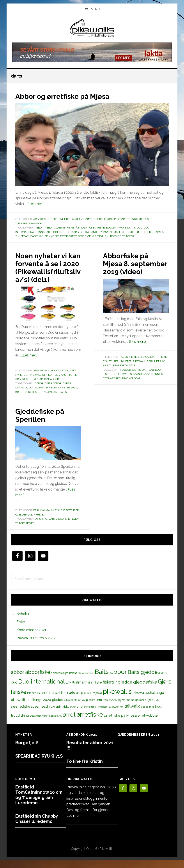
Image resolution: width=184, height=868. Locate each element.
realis (62, 400)
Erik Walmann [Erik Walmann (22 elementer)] (76, 690)
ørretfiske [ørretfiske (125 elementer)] (90, 722)
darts (131, 228)
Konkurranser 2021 (31, 638)
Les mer (73, 823)
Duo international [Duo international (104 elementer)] (42, 689)
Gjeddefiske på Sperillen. (43, 423)
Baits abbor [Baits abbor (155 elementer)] (111, 680)
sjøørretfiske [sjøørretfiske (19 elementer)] (20, 714)
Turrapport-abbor (29, 223)
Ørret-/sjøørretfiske (87, 219)
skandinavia (142, 382)
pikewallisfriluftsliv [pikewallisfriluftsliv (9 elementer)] (75, 708)
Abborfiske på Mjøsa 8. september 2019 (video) (134, 267)
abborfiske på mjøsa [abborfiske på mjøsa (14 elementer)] (64, 681)
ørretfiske (145, 232)
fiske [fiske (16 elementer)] (98, 690)
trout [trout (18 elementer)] (159, 714)
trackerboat (131, 386)
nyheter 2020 (68, 395)
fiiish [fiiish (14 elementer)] (91, 690)
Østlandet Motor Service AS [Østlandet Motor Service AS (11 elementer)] (46, 724)
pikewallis (49, 400)
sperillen (72, 527)
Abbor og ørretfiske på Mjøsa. (71, 96)
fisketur (109, 382)
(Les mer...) (36, 204)
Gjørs (39, 395)
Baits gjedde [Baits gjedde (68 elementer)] (143, 680)
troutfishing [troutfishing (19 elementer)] (20, 723)
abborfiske (97, 228)
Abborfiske (41, 219)
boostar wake (116, 228)
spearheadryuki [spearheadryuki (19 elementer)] (43, 714)
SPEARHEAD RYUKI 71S (39, 764)
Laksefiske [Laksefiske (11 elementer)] (43, 701)
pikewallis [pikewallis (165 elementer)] (117, 699)
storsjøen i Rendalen (93, 236)
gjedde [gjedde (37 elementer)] (125, 690)
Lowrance (91, 232)
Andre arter (59, 378)
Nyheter (65, 219)
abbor (39, 228)
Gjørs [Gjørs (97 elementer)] (165, 689)
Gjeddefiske (24, 523)
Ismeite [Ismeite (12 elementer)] (32, 701)
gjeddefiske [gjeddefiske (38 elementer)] (145, 690)
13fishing (41, 527)
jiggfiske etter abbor (67, 232)
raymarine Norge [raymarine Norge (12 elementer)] (128, 708)
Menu (95, 9)
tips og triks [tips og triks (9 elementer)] (147, 715)
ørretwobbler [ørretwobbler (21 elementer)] (148, 723)
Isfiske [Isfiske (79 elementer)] (19, 700)
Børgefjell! (27, 751)
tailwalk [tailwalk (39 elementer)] (132, 714)
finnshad (43, 232)
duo (140, 228)
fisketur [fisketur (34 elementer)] (110, 690)
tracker (128, 236)
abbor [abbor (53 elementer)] (18, 680)
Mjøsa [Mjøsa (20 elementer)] (97, 701)
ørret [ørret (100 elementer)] (69, 723)
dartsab (21, 395)
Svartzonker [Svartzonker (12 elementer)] (116, 715)
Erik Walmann (148, 365)
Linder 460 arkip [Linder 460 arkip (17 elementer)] (71, 701)
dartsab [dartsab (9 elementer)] (163, 681)
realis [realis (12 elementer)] (143, 708)
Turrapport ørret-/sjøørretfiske (128, 219)
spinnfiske (159, 382)
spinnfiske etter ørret (61, 236)
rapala (159, 232)
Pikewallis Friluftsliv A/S (47, 383)
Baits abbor (53, 391)
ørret (132, 232)
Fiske (54, 219)
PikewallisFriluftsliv (92, 29)
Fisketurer (111, 369)
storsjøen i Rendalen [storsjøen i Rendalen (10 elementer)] (96, 715)
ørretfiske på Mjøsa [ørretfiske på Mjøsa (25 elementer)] (120, 723)
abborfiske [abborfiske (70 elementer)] (38, 680)
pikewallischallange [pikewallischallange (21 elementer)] (148, 701)
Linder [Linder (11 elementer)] (55, 701)
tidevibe (115, 236)
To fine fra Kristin (85, 769)
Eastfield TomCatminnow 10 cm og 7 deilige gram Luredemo (39, 803)
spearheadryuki (32, 236)
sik (17, 236)
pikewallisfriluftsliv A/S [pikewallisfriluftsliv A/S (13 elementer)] (101, 708)
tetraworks (112, 386)
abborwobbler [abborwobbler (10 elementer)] (86, 681)
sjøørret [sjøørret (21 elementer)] (153, 708)
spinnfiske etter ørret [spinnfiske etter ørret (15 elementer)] (70, 714)
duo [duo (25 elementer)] (14, 690)
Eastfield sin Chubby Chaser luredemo (37, 827)
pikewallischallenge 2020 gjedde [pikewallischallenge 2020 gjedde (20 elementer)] (37, 708)
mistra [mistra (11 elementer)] (88, 701)
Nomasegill (118, 232)
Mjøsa (104, 232)
